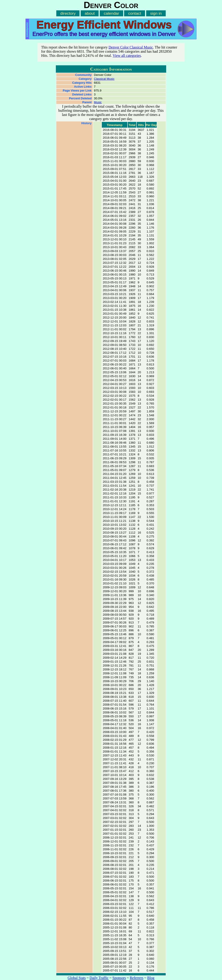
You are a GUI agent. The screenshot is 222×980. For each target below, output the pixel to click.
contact (135, 13)
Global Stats (77, 978)
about (90, 13)
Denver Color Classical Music (131, 47)
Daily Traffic (99, 978)
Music (98, 102)
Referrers (137, 978)
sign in (156, 13)
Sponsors (119, 978)
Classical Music (104, 79)
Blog (151, 978)
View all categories (127, 56)
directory (68, 13)
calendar (112, 13)
